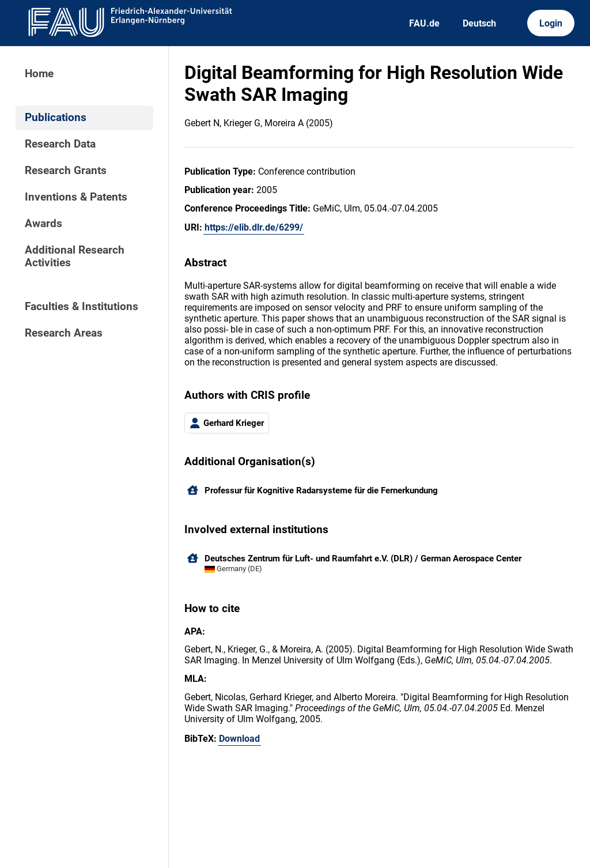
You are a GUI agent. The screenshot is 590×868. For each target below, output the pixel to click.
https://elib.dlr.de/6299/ (254, 227)
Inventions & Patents (76, 197)
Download (239, 739)
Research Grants (66, 171)
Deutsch (479, 23)
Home (39, 74)
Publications (56, 118)
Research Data (60, 144)
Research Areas (64, 333)
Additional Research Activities (75, 256)
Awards (44, 224)
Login (551, 23)
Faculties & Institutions (82, 307)
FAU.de (424, 23)
